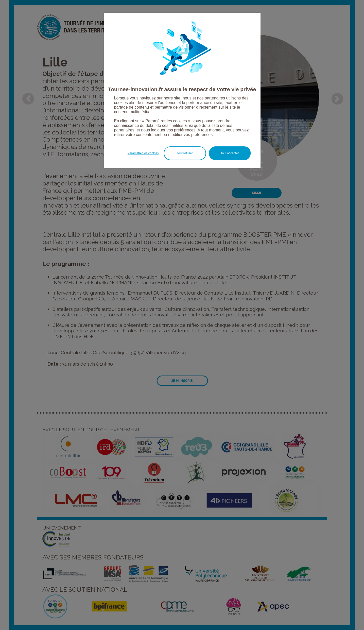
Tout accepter (230, 153)
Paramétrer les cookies (143, 153)
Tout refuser (185, 153)
